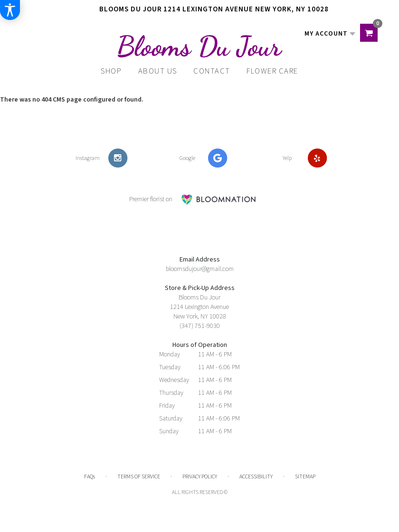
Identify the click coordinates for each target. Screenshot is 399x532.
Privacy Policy (200, 477)
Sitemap (305, 477)
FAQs (90, 477)
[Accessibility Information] (10, 10)
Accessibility (256, 477)
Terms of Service (139, 477)
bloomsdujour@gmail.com (200, 269)
